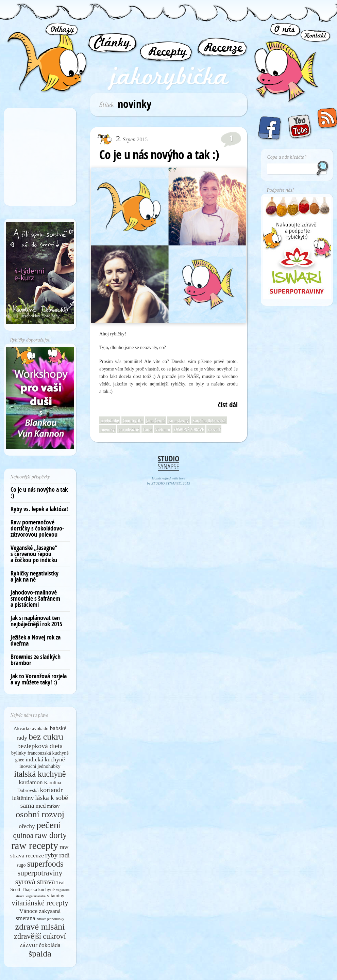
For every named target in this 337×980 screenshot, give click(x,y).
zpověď (214, 429)
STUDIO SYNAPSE (166, 483)
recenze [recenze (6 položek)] (35, 855)
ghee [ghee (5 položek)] (20, 760)
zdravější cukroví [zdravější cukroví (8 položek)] (40, 936)
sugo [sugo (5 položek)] (21, 865)
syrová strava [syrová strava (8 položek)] (35, 882)
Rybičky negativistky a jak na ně (35, 576)
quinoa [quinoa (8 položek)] (23, 835)
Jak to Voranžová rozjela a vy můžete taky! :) (39, 679)
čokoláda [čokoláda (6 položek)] (49, 945)
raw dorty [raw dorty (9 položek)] (51, 835)
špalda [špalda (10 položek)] (40, 954)
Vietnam (163, 429)
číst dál (228, 405)
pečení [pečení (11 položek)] (49, 825)
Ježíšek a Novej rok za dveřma (36, 640)
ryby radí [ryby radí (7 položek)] (57, 855)
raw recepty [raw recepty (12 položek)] (35, 845)
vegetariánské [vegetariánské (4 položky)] (36, 896)
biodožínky (110, 421)
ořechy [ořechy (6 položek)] (27, 826)
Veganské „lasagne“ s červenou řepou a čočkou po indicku (34, 554)
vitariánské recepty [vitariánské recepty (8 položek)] (40, 903)
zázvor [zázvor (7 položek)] (29, 945)
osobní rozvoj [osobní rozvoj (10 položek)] (40, 814)
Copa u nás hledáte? (287, 157)
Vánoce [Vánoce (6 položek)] (28, 911)
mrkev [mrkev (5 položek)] (54, 806)
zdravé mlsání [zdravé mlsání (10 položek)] (40, 927)
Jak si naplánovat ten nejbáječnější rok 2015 (36, 621)
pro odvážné (129, 429)
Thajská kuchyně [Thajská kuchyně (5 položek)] (38, 889)
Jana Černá (155, 421)
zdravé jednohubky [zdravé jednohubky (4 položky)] (50, 919)
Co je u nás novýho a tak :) (159, 154)
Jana (102, 136)
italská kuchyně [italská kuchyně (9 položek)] (40, 774)
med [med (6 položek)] (40, 806)
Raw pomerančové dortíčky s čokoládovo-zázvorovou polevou (37, 528)
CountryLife (133, 421)
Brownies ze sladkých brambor (36, 660)
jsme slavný (179, 421)
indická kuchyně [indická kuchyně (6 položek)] (45, 759)
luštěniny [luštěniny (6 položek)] (23, 798)
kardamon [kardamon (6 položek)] (31, 782)
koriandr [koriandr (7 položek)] (51, 790)
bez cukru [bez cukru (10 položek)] (46, 737)
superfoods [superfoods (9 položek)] (45, 864)
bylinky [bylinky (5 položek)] (19, 753)
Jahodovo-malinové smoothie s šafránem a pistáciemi (35, 598)
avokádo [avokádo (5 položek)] (40, 728)
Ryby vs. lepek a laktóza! (39, 509)
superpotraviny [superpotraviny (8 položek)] (40, 873)
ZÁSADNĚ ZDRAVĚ (189, 429)
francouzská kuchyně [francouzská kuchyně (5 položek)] (48, 753)
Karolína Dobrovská (209, 421)
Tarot (147, 429)
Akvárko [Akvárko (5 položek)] (22, 728)
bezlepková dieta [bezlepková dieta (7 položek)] (40, 746)
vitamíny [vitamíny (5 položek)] (56, 896)
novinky (108, 429)
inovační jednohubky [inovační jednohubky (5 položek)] (40, 766)
